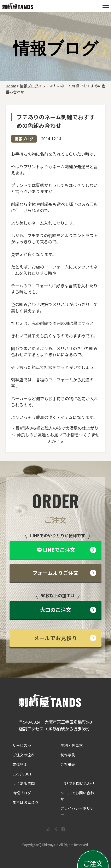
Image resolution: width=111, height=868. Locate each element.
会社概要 (68, 764)
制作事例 (68, 755)
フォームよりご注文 (64, 573)
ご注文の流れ (24, 755)
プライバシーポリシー (77, 811)
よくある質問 (24, 783)
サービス (22, 745)
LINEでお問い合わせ (78, 783)
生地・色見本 (72, 745)
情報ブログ (24, 139)
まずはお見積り (25, 802)
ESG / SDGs (22, 774)
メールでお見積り (65, 638)
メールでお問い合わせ (77, 796)
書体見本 (20, 764)
